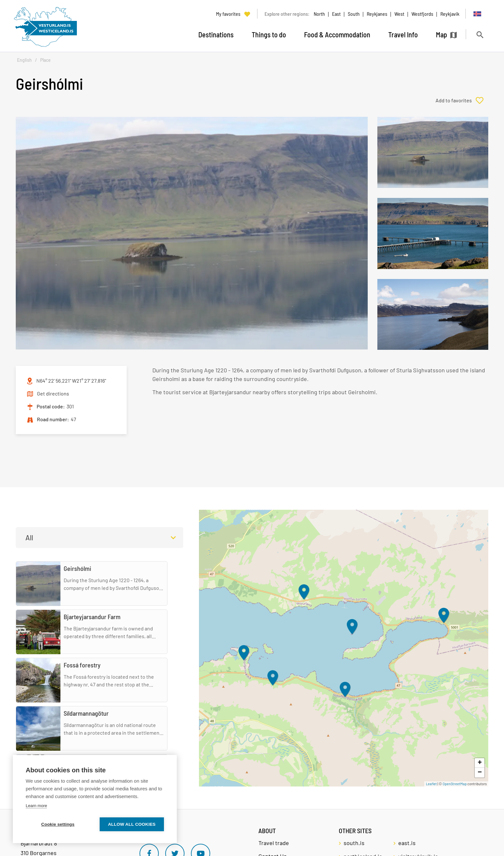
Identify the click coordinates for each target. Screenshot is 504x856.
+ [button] (480, 763)
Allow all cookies (132, 824)
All (29, 537)
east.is (407, 843)
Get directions (53, 393)
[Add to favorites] (462, 100)
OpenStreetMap (455, 784)
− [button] (480, 773)
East (336, 14)
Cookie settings (58, 824)
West (399, 14)
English (24, 60)
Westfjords (422, 14)
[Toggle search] (480, 35)
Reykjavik (450, 14)
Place (45, 60)
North (319, 14)
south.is (354, 843)
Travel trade (274, 843)
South (354, 14)
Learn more (36, 806)
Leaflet (431, 784)
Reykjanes (377, 14)
